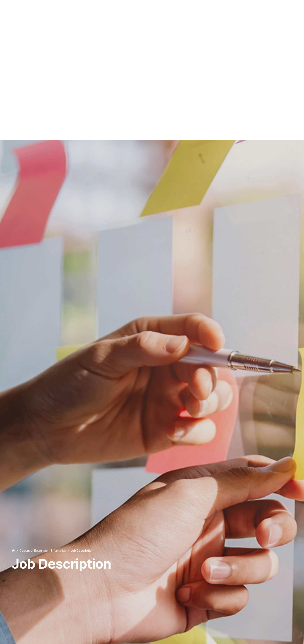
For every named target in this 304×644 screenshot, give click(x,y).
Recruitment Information (50, 519)
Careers (25, 519)
